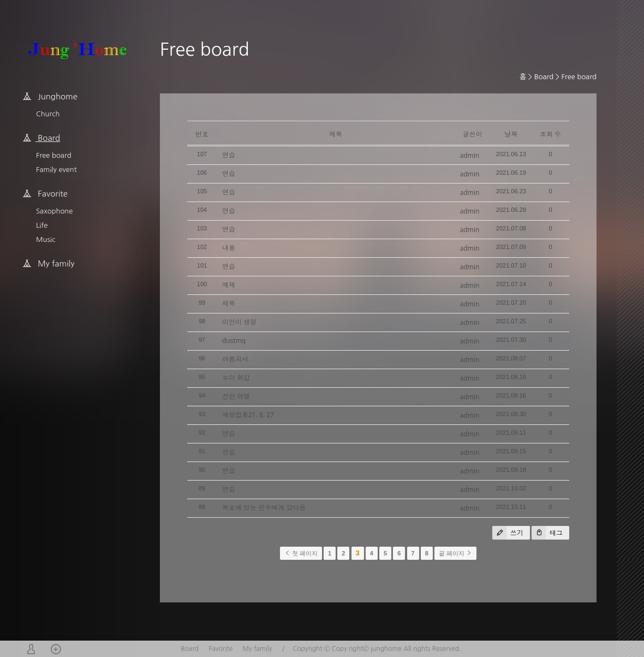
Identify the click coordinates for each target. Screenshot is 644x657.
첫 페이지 (301, 553)
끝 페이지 (455, 553)
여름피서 (235, 359)
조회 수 (550, 134)
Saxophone (54, 211)
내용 (229, 248)
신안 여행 (236, 396)
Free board (54, 155)
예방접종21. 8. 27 (248, 415)
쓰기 (508, 533)
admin (470, 155)
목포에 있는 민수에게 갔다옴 (264, 508)
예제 (229, 285)
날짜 (511, 134)
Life (42, 225)
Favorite (220, 649)
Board (544, 77)
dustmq (234, 341)
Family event (56, 170)
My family (258, 649)
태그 (547, 533)
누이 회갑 (236, 378)
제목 (229, 303)
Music (46, 239)
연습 (229, 155)
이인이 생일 (239, 322)
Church (48, 114)
